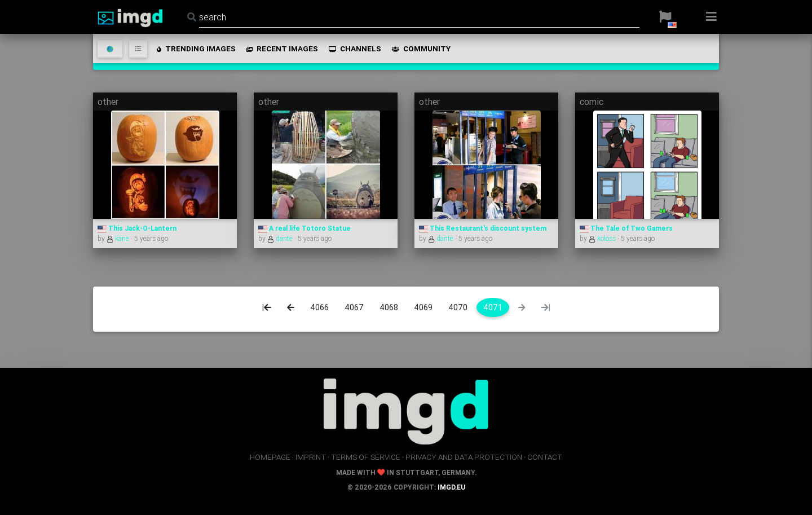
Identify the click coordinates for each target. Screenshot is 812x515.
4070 (458, 307)
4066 (319, 307)
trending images (195, 49)
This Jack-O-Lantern (137, 228)
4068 (389, 307)
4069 (423, 307)
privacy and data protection (464, 457)
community (420, 49)
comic (592, 102)
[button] (665, 17)
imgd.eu (451, 487)
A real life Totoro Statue (304, 228)
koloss (603, 238)
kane (119, 238)
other (108, 102)
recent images (281, 49)
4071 (493, 307)
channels (354, 49)
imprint (311, 457)
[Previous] (291, 307)
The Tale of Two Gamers (626, 228)
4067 (354, 307)
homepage (270, 457)
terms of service (366, 457)
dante (281, 238)
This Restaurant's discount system (483, 228)
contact (545, 457)
